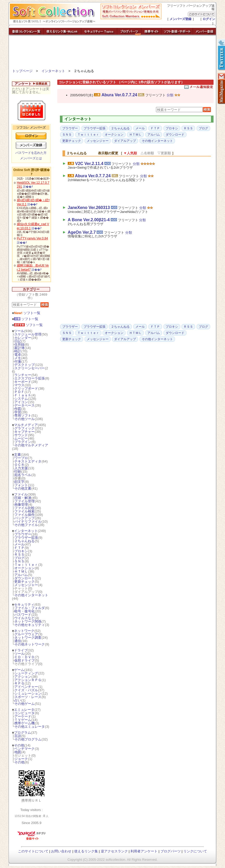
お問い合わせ (61, 851)
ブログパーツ (171, 851)
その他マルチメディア (31, 445)
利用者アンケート (144, 851)
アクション (23, 677)
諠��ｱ (28, 187)
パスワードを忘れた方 (31, 153)
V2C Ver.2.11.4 (89, 164)
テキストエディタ (28, 461)
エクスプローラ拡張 (30, 378)
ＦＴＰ (19, 548)
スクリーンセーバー (30, 368)
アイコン (21, 402)
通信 (18, 641)
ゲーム (19, 670)
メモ (18, 358)
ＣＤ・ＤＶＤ (24, 657)
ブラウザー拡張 (26, 538)
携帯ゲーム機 (24, 723)
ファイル (21, 494)
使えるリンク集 (86, 851)
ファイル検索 (24, 511)
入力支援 (21, 468)
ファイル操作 (24, 515)
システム (21, 399)
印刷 (18, 471)
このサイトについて (33, 851)
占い (18, 700)
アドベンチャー (26, 687)
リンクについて (195, 851)
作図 (18, 409)
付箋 (18, 361)
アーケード (23, 716)
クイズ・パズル (26, 690)
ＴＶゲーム (23, 720)
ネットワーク (24, 631)
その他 (19, 745)
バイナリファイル (28, 521)
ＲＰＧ (19, 683)
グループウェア (26, 634)
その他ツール (24, 419)
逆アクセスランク (114, 851)
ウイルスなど (24, 618)
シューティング (26, 673)
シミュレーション (28, 693)
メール (19, 544)
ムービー (21, 438)
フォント (21, 485)
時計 (18, 351)
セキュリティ (24, 604)
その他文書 (23, 488)
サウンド (21, 435)
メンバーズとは (31, 158)
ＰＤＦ (19, 392)
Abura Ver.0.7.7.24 (119, 95)
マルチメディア (26, 425)
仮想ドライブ (24, 660)
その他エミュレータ (30, 727)
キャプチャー (24, 432)
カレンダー (23, 338)
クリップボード (26, 388)
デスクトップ (24, 365)
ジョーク (21, 759)
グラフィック (24, 428)
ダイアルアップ (125, 141)
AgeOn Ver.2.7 (82, 232)
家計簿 (19, 348)
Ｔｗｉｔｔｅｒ (26, 565)
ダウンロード (24, 578)
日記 (18, 341)
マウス (19, 385)
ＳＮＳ (19, 561)
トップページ (22, 71)
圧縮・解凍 (23, 498)
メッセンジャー (26, 585)
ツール (19, 331)
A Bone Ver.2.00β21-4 (89, 220)
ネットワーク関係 (28, 621)
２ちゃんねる (24, 541)
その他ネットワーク (30, 644)
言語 (18, 736)
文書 (17, 455)
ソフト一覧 (27, 313)
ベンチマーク (24, 749)
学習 (18, 412)
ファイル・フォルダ (30, 608)
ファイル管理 (24, 501)
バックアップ (24, 518)
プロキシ (21, 551)
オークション (24, 568)
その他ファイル (26, 525)
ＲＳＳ (19, 555)
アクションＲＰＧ (28, 680)
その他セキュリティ (30, 625)
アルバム (21, 575)
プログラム (23, 733)
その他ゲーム (24, 704)
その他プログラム (28, 739)
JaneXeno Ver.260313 (89, 208)
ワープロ (21, 458)
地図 (18, 752)
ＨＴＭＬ (21, 571)
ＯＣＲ (19, 465)
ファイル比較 (24, 508)
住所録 (19, 344)
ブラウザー (23, 534)
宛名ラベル (23, 475)
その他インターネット (31, 595)
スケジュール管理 (28, 334)
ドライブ (21, 650)
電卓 (18, 355)
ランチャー (23, 375)
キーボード (23, 382)
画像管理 (21, 505)
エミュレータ (24, 710)
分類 (170, 95)
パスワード (23, 615)
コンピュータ (24, 713)
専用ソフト (23, 416)
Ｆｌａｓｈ (23, 395)
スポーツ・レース (28, 697)
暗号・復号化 (24, 611)
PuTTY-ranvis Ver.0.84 (33, 238)
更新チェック (24, 582)
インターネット (53, 71)
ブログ (19, 558)
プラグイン (23, 442)
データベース (24, 405)
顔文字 (19, 482)
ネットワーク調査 (28, 638)
